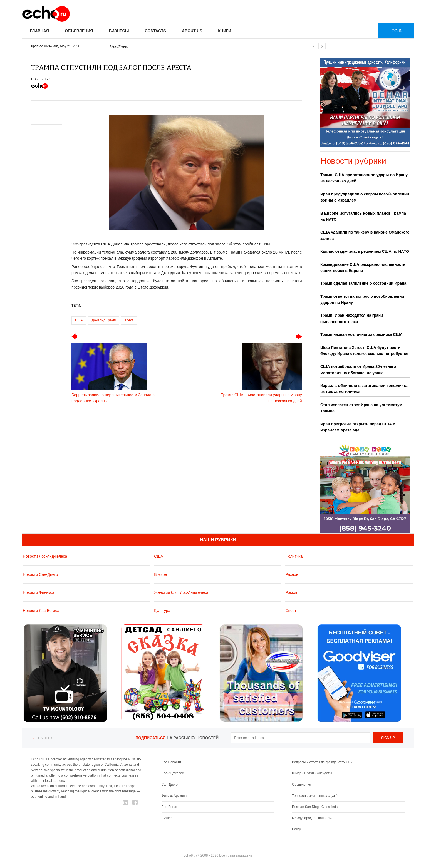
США (79, 320)
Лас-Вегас (169, 807)
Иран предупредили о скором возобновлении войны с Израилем (365, 197)
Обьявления (302, 785)
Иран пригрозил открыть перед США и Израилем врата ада (358, 427)
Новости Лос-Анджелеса (45, 556)
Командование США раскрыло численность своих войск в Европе (363, 267)
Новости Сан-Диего (40, 574)
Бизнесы (119, 31)
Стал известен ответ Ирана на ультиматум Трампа (361, 408)
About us (192, 31)
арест (129, 320)
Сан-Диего (170, 785)
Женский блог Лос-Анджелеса (181, 592)
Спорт (291, 611)
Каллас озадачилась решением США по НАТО (365, 251)
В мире (160, 574)
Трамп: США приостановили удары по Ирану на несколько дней (364, 178)
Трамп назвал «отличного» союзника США (361, 334)
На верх (45, 738)
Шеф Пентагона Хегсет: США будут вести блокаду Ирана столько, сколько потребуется (364, 351)
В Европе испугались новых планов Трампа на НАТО (363, 216)
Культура (162, 611)
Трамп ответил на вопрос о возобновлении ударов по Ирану (362, 299)
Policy (296, 829)
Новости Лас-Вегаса (41, 611)
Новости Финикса (39, 592)
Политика (294, 556)
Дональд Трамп (104, 320)
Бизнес (167, 818)
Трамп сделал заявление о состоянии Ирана (363, 283)
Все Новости (171, 762)
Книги (225, 31)
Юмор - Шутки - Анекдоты (312, 773)
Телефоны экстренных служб (315, 796)
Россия (292, 592)
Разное (292, 574)
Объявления (79, 31)
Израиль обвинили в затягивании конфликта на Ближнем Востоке (364, 389)
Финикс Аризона (174, 796)
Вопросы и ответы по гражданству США (323, 762)
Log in (396, 31)
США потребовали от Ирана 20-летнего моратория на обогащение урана (358, 369)
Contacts (155, 31)
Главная (39, 31)
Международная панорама (313, 818)
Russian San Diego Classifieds (315, 807)
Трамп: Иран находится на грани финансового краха (352, 318)
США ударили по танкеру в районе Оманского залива (365, 235)
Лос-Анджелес (173, 773)
